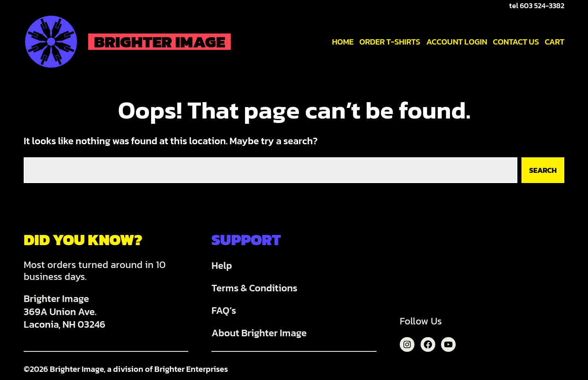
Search (543, 170)
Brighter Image (159, 42)
